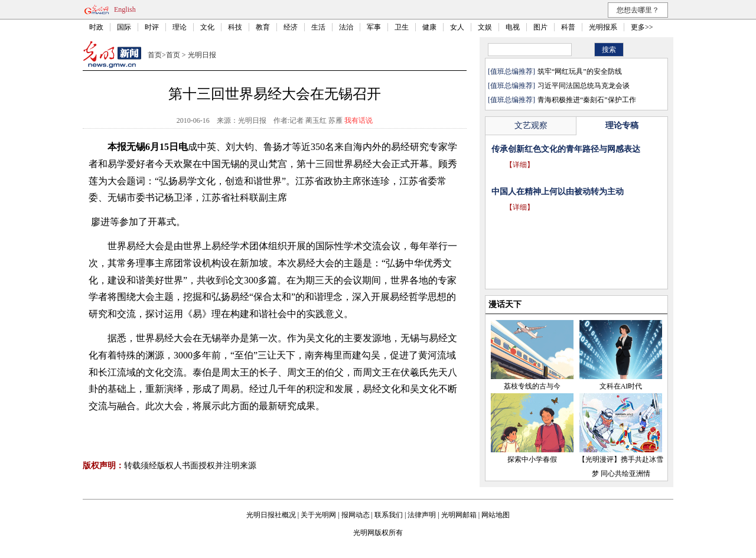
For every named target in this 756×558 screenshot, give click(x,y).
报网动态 (356, 515)
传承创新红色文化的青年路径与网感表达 (566, 149)
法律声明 (422, 515)
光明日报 (202, 55)
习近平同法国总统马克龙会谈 (584, 86)
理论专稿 (622, 125)
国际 (124, 27)
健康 (429, 27)
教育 (263, 27)
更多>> (642, 27)
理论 (180, 27)
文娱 (485, 27)
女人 (457, 27)
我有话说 (359, 120)
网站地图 (496, 515)
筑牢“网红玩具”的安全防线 (580, 71)
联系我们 (389, 515)
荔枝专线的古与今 (532, 386)
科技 (235, 27)
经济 (291, 27)
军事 (374, 27)
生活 (318, 27)
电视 (513, 27)
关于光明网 (318, 515)
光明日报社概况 (271, 515)
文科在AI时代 (621, 386)
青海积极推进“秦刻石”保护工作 (587, 100)
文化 (207, 27)
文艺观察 (531, 125)
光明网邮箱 (459, 515)
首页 (155, 55)
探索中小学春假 (532, 459)
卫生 (402, 27)
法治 (346, 27)
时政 (96, 27)
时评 (152, 27)
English (125, 9)
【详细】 (520, 165)
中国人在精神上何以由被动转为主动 (558, 192)
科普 (568, 27)
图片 (540, 27)
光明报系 (603, 27)
